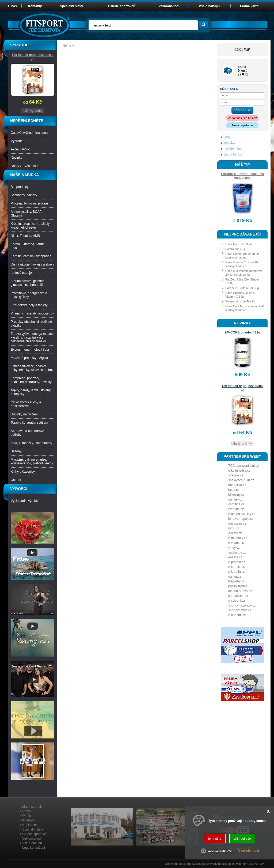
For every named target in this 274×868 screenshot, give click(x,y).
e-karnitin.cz (237, 567)
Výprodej (17, 141)
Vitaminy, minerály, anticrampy (32, 313)
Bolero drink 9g (235, 249)
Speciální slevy (71, 6)
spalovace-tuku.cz (241, 480)
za (240, 74)
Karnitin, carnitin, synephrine (31, 256)
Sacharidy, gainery (24, 195)
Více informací (249, 851)
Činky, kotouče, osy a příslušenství (26, 404)
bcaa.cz (234, 490)
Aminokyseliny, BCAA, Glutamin (26, 214)
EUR (247, 50)
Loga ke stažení (34, 848)
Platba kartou (250, 6)
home (227, 137)
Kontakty (35, 6)
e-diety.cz (235, 533)
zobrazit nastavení (221, 851)
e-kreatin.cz (237, 572)
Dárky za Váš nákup (25, 166)
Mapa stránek (32, 807)
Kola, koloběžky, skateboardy (31, 443)
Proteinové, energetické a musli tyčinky (29, 295)
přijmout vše (242, 839)
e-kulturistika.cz (239, 471)
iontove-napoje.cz (241, 519)
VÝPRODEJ (20, 45)
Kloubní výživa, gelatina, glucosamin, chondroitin (28, 283)
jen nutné (215, 839)
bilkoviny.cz (236, 495)
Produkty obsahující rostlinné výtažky (31, 324)
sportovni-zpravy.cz (242, 605)
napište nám (232, 149)
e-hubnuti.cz (237, 615)
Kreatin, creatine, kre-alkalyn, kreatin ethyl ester (31, 226)
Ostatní (16, 480)
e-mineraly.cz (238, 538)
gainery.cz (235, 499)
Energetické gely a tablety (29, 305)
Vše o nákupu (209, 6)
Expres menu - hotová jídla (30, 350)
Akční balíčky (20, 149)
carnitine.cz (236, 504)
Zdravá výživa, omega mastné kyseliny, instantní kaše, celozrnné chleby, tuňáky (32, 338)
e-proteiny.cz (237, 524)
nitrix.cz (234, 528)
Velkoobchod (169, 6)
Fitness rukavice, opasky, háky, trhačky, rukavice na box (32, 368)
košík (242, 67)
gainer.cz (235, 577)
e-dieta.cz (235, 557)
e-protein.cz (237, 562)
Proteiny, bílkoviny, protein (29, 203)
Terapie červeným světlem (29, 423)
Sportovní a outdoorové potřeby (27, 433)
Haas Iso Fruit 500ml (239, 244)
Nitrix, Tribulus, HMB (25, 236)
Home (67, 46)
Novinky (16, 158)
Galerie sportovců (121, 6)
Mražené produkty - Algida (29, 358)
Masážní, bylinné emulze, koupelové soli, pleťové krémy (32, 461)
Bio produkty (20, 187)
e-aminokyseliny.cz (242, 514)
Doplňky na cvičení (24, 414)
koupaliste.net (238, 596)
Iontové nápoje (21, 273)
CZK (238, 50)
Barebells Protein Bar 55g (242, 288)
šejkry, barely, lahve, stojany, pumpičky (31, 392)
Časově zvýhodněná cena (29, 133)
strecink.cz (236, 475)
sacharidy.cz (237, 552)
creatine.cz (236, 509)
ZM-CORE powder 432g (243, 332)
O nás (12, 6)
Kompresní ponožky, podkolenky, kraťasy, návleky (31, 380)
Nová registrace (242, 125)
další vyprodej (32, 111)
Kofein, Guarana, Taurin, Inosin (28, 246)
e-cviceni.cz (237, 601)
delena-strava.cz (240, 591)
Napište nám (31, 825)
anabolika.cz (237, 485)
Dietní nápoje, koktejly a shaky (32, 264)
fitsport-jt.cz (236, 581)
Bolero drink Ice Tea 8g (240, 301)
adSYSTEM (256, 864)
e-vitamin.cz (237, 543)
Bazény (16, 451)
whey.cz (234, 548)
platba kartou (233, 154)
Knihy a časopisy (23, 472)
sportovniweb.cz (240, 610)
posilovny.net (237, 586)
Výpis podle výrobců (25, 501)
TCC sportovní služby (244, 466)
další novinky (242, 444)
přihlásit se (243, 110)
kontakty (229, 143)
